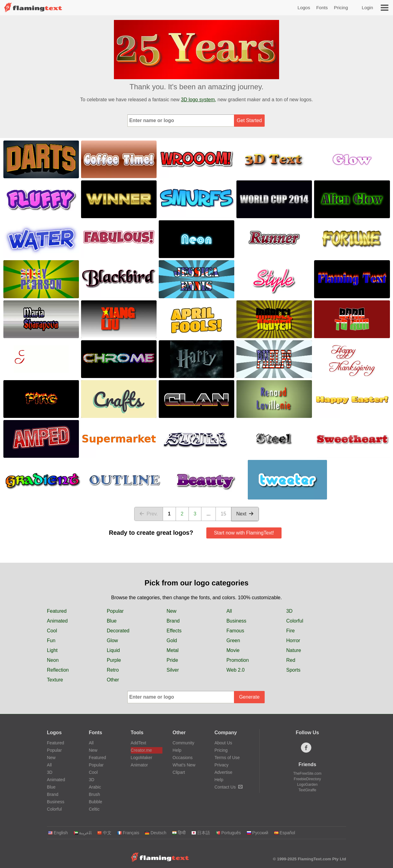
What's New (184, 765)
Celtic (94, 809)
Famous (235, 631)
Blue (112, 621)
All (229, 611)
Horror (293, 640)
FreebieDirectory (307, 779)
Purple (114, 660)
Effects (174, 631)
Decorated (118, 631)
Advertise (223, 772)
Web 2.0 (235, 670)
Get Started (249, 120)
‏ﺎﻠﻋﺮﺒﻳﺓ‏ (82, 833)
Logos (304, 8)
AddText (139, 743)
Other (113, 680)
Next (245, 514)
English (58, 833)
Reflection (58, 670)
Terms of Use (227, 758)
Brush (94, 794)
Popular (115, 611)
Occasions (183, 758)
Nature (294, 650)
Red (291, 660)
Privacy (221, 765)
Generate (249, 697)
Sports (293, 670)
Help (177, 750)
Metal (173, 650)
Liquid (113, 650)
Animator (139, 765)
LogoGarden (307, 785)
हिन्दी (179, 833)
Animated (57, 621)
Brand (173, 621)
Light (52, 650)
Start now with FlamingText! (244, 533)
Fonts (322, 8)
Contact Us (228, 787)
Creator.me (141, 750)
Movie (233, 650)
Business (236, 621)
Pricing (341, 8)
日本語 (201, 833)
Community (183, 743)
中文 (104, 833)
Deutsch (155, 833)
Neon (53, 660)
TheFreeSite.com (307, 773)
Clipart (179, 772)
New (172, 611)
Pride (172, 660)
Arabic (95, 787)
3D (289, 611)
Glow (112, 640)
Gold (172, 640)
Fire (290, 631)
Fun (51, 640)
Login (367, 8)
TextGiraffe (307, 790)
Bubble (95, 802)
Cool (52, 631)
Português (228, 833)
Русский (257, 833)
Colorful (295, 621)
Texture (55, 680)
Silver (173, 670)
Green (233, 640)
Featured (57, 611)
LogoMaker (142, 758)
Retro (113, 670)
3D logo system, (198, 100)
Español (285, 833)
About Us (223, 743)
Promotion (237, 660)
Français (128, 833)
